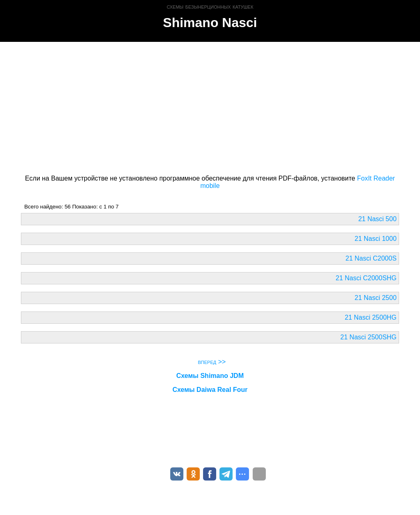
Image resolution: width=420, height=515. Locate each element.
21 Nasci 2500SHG (369, 337)
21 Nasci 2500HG (371, 317)
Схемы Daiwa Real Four (210, 390)
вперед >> (212, 362)
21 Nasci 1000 (376, 239)
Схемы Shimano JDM (210, 376)
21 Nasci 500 (377, 219)
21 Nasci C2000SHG (366, 278)
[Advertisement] (210, 107)
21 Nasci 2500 (376, 298)
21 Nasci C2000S (371, 258)
